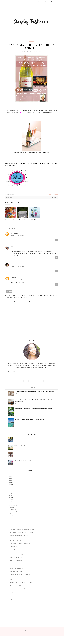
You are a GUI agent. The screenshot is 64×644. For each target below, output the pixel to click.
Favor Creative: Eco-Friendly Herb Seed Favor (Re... (21, 538)
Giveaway (32, 41)
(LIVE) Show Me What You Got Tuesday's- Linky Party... (22, 524)
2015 (10, 497)
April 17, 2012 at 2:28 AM (17, 280)
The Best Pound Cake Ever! (16, 558)
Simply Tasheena (27, 52)
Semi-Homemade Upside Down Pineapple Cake (21, 574)
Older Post (55, 198)
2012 (10, 504)
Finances (21, 381)
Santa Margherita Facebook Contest (18, 566)
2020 (10, 487)
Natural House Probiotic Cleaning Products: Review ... (22, 588)
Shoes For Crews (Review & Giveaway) (18, 555)
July (11, 516)
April (11, 522)
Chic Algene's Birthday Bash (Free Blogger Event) (21, 535)
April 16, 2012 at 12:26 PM (18, 267)
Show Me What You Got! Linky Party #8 (18, 591)
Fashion (15, 381)
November (13, 508)
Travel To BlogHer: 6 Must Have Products (23, 461)
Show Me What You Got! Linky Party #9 (18, 577)
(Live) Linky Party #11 (15, 547)
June (11, 518)
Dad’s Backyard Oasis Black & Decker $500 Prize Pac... (22, 533)
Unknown (15, 233)
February (12, 595)
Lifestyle (36, 381)
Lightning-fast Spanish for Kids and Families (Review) (22, 583)
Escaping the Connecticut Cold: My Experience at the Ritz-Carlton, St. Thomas (33, 408)
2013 (10, 502)
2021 (10, 485)
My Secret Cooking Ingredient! (17, 569)
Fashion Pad (16, 264)
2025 (10, 477)
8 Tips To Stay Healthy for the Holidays (22, 453)
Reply (57, 240)
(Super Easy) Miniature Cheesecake (18, 541)
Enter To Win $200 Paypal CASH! (17, 572)
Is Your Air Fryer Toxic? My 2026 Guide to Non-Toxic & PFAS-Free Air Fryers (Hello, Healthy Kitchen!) (35, 401)
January (12, 597)
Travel (41, 381)
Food (31, 381)
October (12, 510)
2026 (10, 475)
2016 (10, 495)
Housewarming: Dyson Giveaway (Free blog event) (21, 552)
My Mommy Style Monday (19, 438)
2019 (10, 489)
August (12, 514)
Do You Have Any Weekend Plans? (18, 580)
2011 (10, 599)
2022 (10, 483)
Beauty (10, 381)
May (11, 520)
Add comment (9, 292)
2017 (10, 493)
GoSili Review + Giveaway (33, 220)
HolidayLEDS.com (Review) (16, 561)
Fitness (26, 381)
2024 (10, 479)
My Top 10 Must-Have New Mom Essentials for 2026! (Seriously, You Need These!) (35, 392)
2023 (10, 481)
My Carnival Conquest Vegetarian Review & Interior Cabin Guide (30, 419)
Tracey (14, 247)
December (13, 506)
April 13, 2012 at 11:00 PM (18, 236)
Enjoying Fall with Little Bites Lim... (10, 220)
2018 (10, 491)
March (12, 593)
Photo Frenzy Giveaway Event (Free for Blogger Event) (22, 530)
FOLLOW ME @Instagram (33, 630)
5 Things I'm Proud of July (19, 446)
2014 (10, 500)
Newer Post (9, 198)
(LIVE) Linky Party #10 (15, 563)
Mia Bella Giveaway (14, 527)
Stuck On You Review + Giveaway (23, 220)
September (13, 512)
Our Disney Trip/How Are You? (17, 586)
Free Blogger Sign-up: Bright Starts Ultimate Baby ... (21, 549)
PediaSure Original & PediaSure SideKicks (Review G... (22, 544)
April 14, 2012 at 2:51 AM (17, 249)
